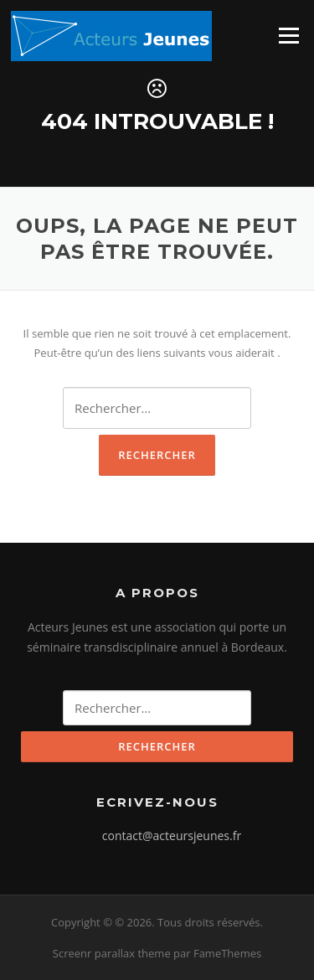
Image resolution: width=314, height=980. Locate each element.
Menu (288, 35)
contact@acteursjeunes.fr (172, 836)
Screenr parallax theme (112, 953)
